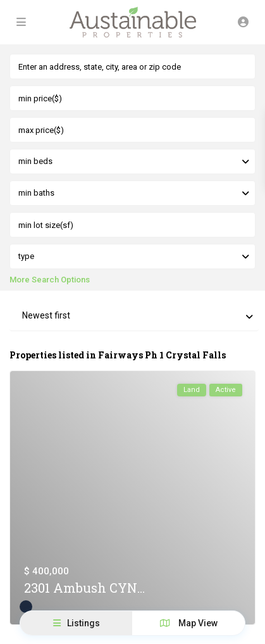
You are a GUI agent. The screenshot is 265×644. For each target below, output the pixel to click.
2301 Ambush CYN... (84, 588)
